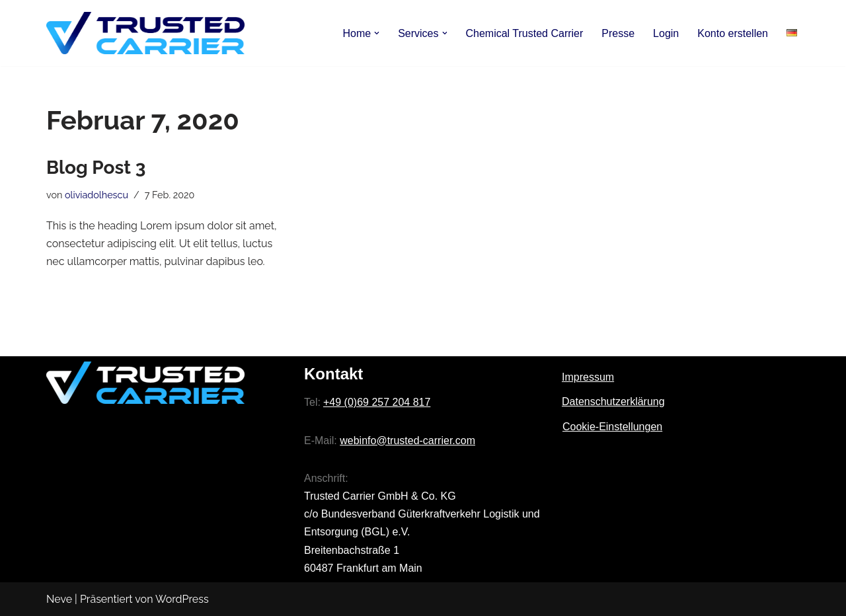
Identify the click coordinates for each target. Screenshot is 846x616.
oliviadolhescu (96, 195)
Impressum (588, 377)
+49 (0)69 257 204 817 (377, 402)
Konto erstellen (733, 33)
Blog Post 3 (96, 168)
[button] (377, 33)
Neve (59, 599)
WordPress (182, 599)
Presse (618, 33)
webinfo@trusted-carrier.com (407, 441)
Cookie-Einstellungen (612, 427)
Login (666, 33)
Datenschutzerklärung (613, 402)
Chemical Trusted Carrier (524, 33)
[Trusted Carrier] (145, 33)
